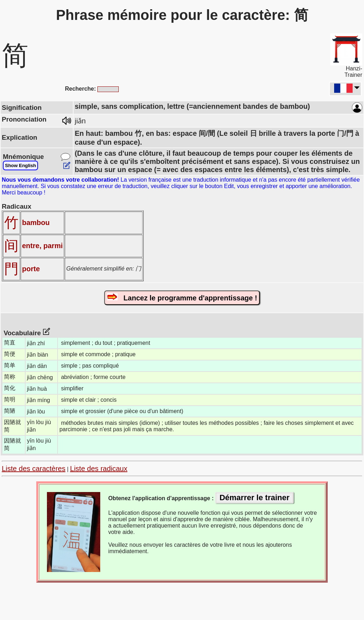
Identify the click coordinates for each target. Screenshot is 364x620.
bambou (36, 223)
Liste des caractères (34, 469)
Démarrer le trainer (254, 498)
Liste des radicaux (99, 469)
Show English (20, 165)
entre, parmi (42, 246)
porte (31, 269)
